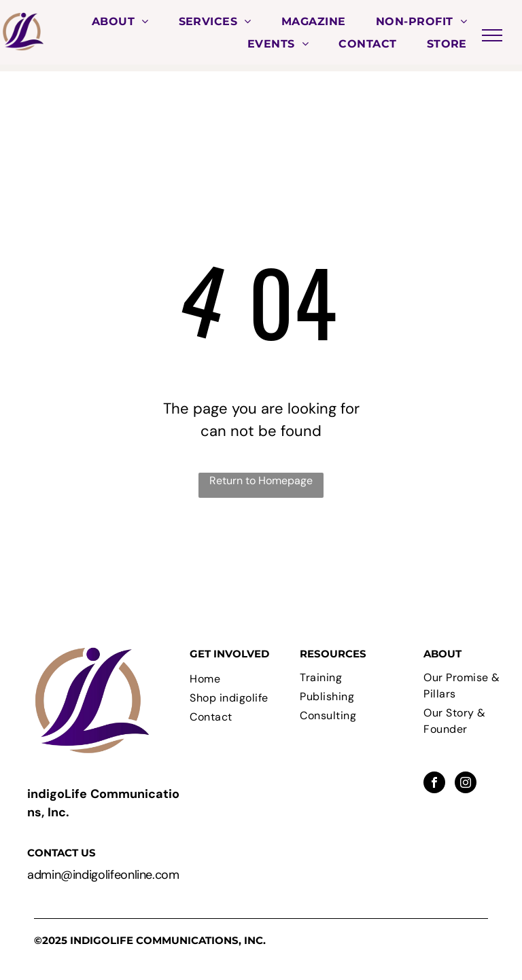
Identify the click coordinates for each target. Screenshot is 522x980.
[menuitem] (120, 21)
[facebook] (434, 784)
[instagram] (466, 784)
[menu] (492, 35)
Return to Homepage (261, 480)
